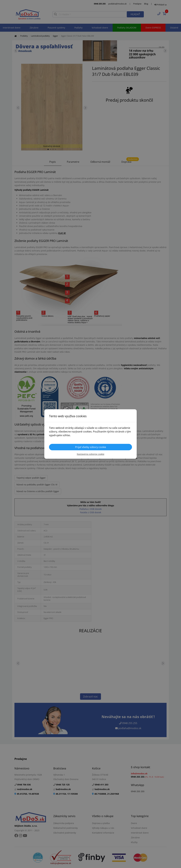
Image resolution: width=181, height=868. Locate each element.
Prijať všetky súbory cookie (91, 447)
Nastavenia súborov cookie (91, 454)
